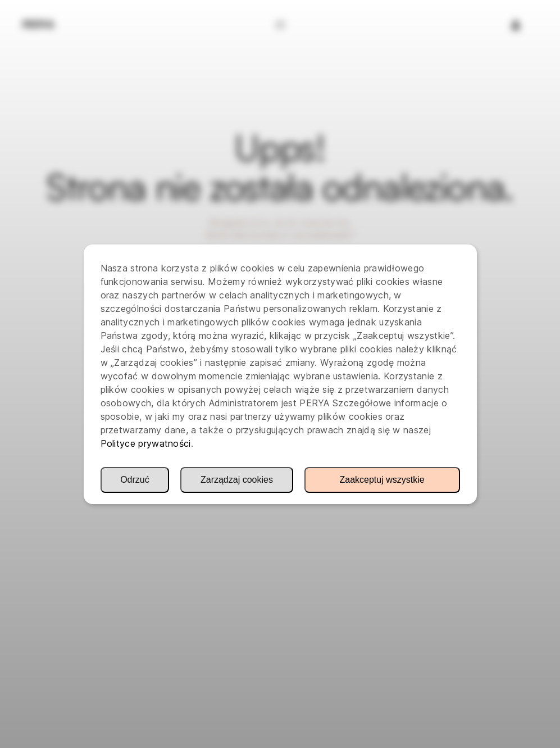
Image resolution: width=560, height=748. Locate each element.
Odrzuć (135, 480)
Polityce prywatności (146, 443)
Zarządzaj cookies (237, 480)
